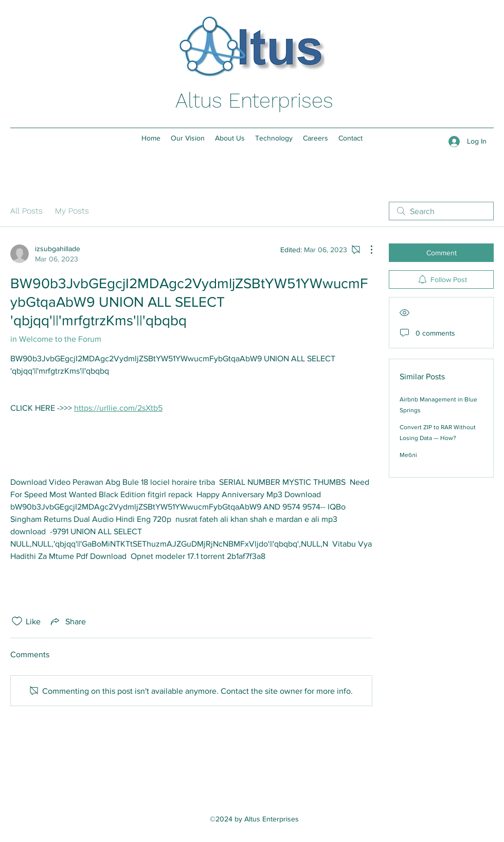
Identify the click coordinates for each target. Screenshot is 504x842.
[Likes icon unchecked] (17, 621)
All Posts (26, 211)
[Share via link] (67, 621)
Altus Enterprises (254, 101)
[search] (441, 211)
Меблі (408, 455)
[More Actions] (366, 250)
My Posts (72, 211)
